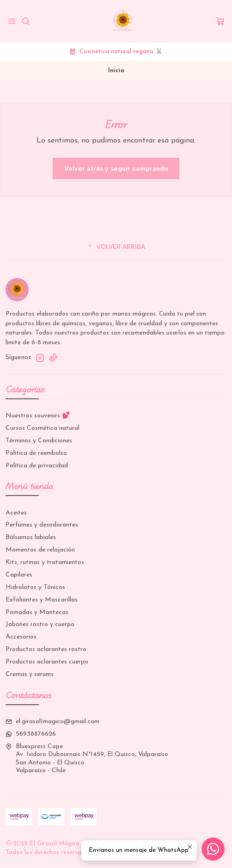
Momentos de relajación (40, 550)
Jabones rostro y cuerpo (40, 624)
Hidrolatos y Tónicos (35, 587)
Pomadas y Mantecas (37, 612)
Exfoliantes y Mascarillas (42, 600)
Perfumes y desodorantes (42, 525)
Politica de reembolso (36, 453)
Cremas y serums (30, 674)
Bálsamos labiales (31, 537)
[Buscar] (26, 21)
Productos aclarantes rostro (46, 649)
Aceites (16, 513)
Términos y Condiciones (39, 441)
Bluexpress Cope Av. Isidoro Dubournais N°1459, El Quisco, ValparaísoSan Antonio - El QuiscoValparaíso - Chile (87, 759)
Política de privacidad (37, 466)
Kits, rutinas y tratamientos (45, 562)
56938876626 (31, 734)
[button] (116, 247)
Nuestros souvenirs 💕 (38, 416)
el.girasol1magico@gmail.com (52, 722)
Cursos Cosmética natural (43, 428)
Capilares (19, 575)
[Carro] (220, 21)
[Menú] (12, 21)
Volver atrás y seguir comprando (116, 168)
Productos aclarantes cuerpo (47, 662)
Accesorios (21, 637)
